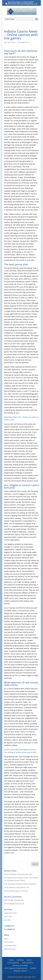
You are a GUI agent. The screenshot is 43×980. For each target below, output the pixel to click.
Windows (20, 960)
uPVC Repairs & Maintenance (16, 968)
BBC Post (8, 900)
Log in (6, 938)
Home (11, 960)
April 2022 (8, 916)
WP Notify (8, 904)
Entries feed (9, 942)
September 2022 (10, 913)
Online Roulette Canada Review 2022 (18, 874)
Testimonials (19, 900)
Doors (29, 960)
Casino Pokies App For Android (16, 891)
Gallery (33, 968)
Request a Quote (20, 971)
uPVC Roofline (28, 963)
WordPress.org (10, 949)
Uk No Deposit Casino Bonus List (17, 887)
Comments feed (10, 946)
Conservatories (13, 963)
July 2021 (8, 920)
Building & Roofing (20, 965)
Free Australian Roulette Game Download (20, 884)
